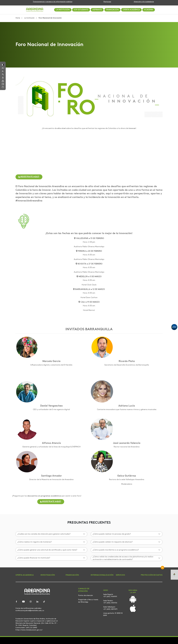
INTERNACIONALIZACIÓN (102, 575)
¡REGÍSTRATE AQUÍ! (29, 177)
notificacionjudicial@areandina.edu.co (30, 611)
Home (18, 18)
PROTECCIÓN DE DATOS (152, 575)
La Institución (30, 18)
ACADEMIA (149, 10)
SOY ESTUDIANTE (81, 10)
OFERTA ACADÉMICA (131, 10)
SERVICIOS (120, 575)
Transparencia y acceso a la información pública (53, 2)
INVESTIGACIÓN (48, 575)
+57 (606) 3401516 (110, 603)
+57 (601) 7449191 (110, 597)
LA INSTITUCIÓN (63, 10)
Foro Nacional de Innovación (50, 18)
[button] (3, 65)
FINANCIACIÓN (112, 10)
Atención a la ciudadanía (144, 2)
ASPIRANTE (97, 10)
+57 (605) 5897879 (110, 609)
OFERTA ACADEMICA (25, 575)
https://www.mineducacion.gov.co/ (29, 630)
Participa (107, 2)
